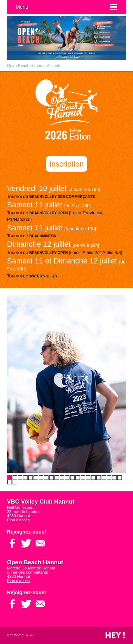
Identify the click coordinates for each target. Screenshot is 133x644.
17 (93, 478)
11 (62, 478)
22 (120, 478)
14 (78, 478)
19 (104, 478)
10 (57, 478)
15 (83, 478)
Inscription (66, 164)
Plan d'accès (18, 520)
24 (15, 482)
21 (114, 478)
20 (109, 478)
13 (72, 478)
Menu (22, 7)
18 (99, 478)
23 (10, 482)
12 (67, 478)
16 (88, 478)
